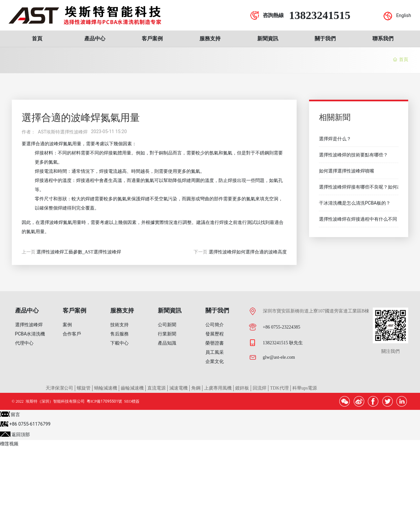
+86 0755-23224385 (282, 327)
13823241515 (320, 15)
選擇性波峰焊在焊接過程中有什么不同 (358, 219)
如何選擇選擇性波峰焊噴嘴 (346, 171)
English (403, 15)
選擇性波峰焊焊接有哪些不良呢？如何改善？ (365, 187)
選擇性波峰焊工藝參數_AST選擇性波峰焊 (79, 252)
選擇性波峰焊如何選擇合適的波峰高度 (248, 252)
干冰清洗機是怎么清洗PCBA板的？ (355, 203)
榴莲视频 (9, 444)
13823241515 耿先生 (283, 343)
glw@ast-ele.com (279, 357)
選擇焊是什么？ (335, 139)
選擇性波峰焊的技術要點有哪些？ (353, 155)
